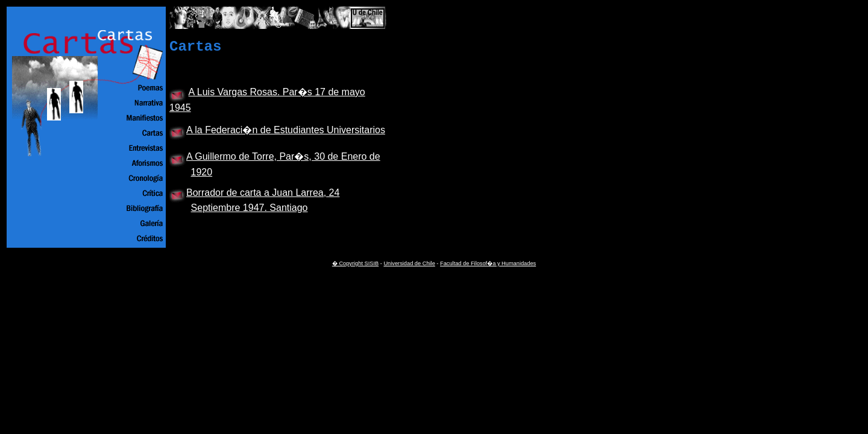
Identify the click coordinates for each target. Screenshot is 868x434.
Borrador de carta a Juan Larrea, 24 (263, 193)
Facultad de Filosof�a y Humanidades (488, 263)
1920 (202, 172)
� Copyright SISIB (355, 263)
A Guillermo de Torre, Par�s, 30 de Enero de (283, 156)
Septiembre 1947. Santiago (250, 208)
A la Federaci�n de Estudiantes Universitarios (286, 130)
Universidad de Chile (409, 263)
